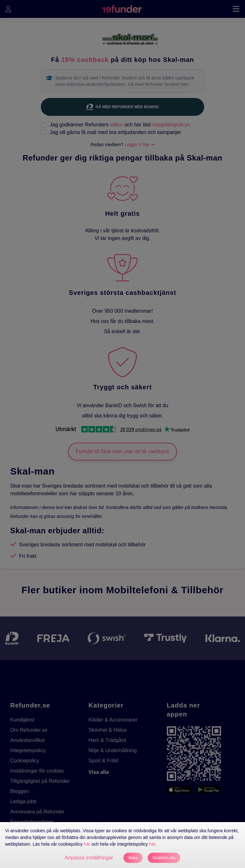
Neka (133, 858)
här (87, 844)
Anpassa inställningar (89, 858)
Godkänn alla (164, 858)
